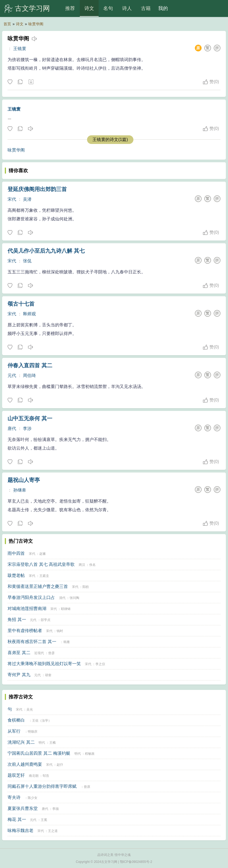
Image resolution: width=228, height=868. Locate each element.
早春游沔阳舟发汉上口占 (31, 597)
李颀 (56, 809)
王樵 (53, 743)
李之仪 (100, 664)
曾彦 (51, 653)
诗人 (127, 8)
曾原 (87, 787)
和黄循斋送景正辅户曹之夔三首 (38, 586)
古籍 (146, 8)
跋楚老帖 (16, 575)
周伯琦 (29, 375)
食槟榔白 (16, 720)
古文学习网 (32, 8)
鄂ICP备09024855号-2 (136, 862)
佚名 (92, 565)
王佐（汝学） (42, 721)
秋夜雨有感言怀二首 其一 (32, 642)
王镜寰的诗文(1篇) (110, 140)
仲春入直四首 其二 (30, 365)
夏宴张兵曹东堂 (23, 808)
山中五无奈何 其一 (30, 418)
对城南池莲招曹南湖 (27, 608)
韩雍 (67, 642)
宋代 (12, 199)
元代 (12, 375)
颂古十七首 (21, 304)
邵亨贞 (46, 620)
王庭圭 (44, 576)
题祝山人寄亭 (24, 480)
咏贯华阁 (36, 24)
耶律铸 (66, 609)
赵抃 (60, 765)
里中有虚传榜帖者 (25, 631)
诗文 (89, 8)
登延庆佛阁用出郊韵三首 (37, 189)
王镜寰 (20, 49)
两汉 (82, 565)
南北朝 (34, 776)
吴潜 (27, 199)
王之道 (53, 831)
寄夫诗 (14, 797)
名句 (108, 8)
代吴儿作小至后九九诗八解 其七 (46, 251)
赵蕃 (43, 554)
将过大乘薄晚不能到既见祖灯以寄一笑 (44, 664)
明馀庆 (33, 732)
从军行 (14, 731)
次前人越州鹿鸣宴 (25, 764)
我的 (163, 8)
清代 (62, 598)
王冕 (44, 820)
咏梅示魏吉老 (20, 830)
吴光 (30, 710)
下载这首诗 (31, 82)
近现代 (39, 653)
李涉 (27, 428)
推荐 (70, 8)
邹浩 (46, 776)
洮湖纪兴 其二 (21, 742)
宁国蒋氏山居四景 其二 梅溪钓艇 (39, 753)
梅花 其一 (17, 819)
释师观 (29, 314)
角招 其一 (17, 620)
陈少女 (33, 798)
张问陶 (74, 598)
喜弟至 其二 (19, 653)
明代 (42, 743)
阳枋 (86, 587)
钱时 (60, 631)
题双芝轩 (16, 775)
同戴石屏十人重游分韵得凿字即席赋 (42, 786)
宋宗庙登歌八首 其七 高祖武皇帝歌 (41, 564)
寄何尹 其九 (19, 675)
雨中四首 (16, 553)
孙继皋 (20, 490)
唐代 (12, 428)
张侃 (27, 261)
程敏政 (90, 754)
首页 (7, 24)
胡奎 (48, 675)
